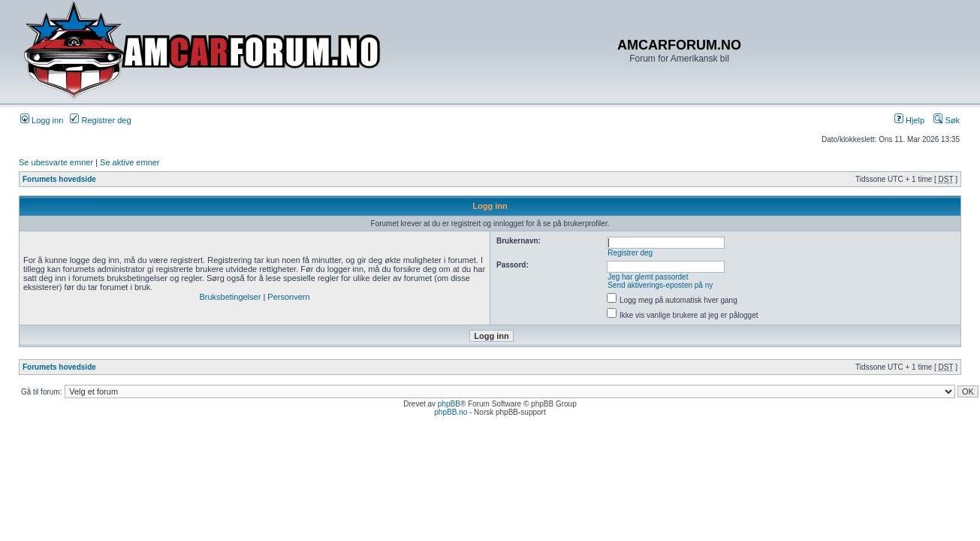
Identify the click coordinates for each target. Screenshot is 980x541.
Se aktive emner (130, 162)
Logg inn (42, 120)
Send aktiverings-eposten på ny (660, 285)
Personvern (288, 297)
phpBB (449, 404)
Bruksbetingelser (230, 297)
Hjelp (909, 120)
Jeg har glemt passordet (648, 277)
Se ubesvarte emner (56, 162)
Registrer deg (100, 120)
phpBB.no (451, 412)
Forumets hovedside (59, 179)
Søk (947, 120)
